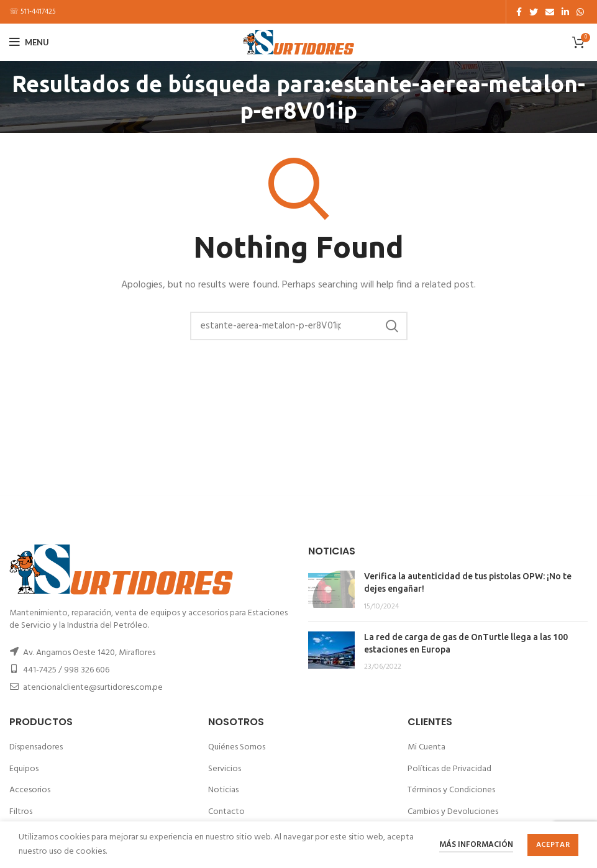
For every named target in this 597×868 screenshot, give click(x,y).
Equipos (24, 769)
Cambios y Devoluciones (453, 812)
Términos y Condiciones (451, 790)
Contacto (226, 812)
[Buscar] (299, 326)
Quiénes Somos (237, 747)
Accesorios (30, 790)
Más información (476, 845)
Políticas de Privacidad (449, 769)
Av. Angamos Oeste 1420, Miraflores (89, 653)
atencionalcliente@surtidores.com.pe (93, 688)
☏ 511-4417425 (33, 12)
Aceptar (553, 845)
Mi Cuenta (426, 747)
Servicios (225, 769)
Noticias (223, 790)
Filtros (21, 812)
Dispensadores (36, 747)
